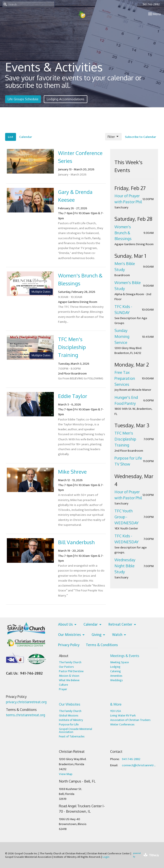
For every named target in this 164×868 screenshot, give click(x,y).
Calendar (26, 137)
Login (106, 857)
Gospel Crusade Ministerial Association (75, 730)
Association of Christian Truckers (130, 720)
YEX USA (116, 711)
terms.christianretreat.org (26, 715)
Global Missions (69, 715)
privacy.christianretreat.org (26, 702)
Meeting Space (119, 662)
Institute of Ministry (71, 720)
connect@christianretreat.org (140, 765)
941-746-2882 (151, 4)
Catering (116, 671)
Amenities (116, 676)
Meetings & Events (125, 656)
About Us (68, 625)
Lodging (115, 667)
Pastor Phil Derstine (71, 671)
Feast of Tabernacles (72, 736)
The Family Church (70, 662)
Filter (113, 137)
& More (116, 704)
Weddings (116, 680)
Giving (99, 635)
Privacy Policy (69, 645)
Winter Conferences (122, 724)
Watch (119, 635)
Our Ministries (72, 635)
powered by (146, 855)
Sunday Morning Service (122, 336)
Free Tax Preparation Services (125, 378)
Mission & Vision (69, 676)
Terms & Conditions (102, 645)
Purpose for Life (69, 724)
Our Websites (70, 704)
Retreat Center (123, 625)
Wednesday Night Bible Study (125, 566)
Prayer (63, 689)
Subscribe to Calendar (141, 137)
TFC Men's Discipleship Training (125, 439)
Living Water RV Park (123, 715)
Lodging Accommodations (66, 99)
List (11, 137)
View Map (66, 774)
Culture (63, 685)
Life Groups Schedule (23, 99)
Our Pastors (66, 667)
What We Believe (69, 680)
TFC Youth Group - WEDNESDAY (127, 517)
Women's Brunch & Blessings (123, 233)
